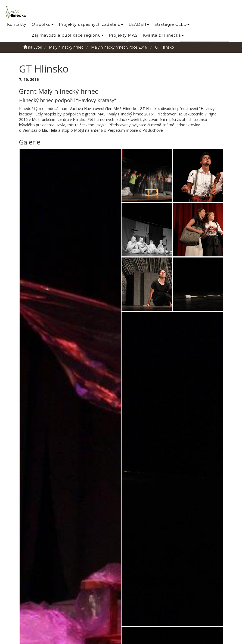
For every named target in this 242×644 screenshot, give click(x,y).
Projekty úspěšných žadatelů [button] (91, 24)
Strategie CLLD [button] (172, 24)
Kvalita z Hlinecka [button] (163, 35)
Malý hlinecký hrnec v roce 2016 (119, 47)
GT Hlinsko (165, 47)
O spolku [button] (43, 24)
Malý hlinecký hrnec (66, 47)
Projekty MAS (123, 35)
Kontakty (17, 24)
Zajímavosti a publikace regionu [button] (68, 35)
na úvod (33, 47)
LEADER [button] (139, 24)
